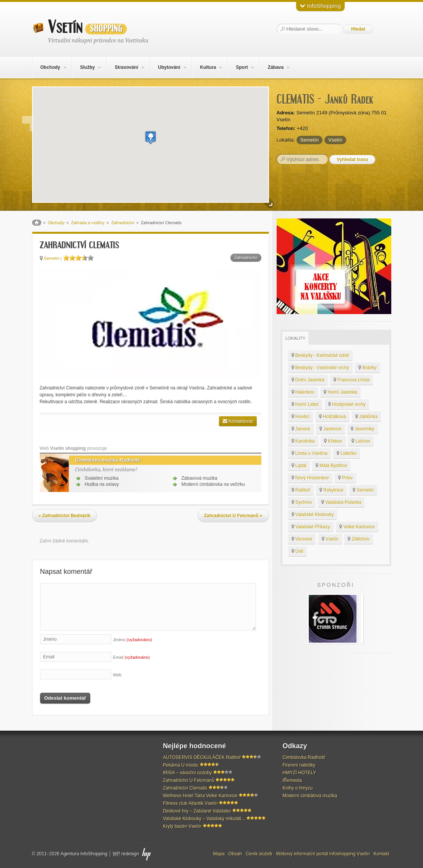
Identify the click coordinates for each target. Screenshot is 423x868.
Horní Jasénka (340, 392)
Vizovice (302, 539)
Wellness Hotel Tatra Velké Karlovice (200, 796)
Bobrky (368, 368)
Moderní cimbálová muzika (310, 796)
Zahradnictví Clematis (185, 788)
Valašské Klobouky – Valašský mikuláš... (204, 819)
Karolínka (303, 441)
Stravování (126, 67)
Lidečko (347, 453)
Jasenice (331, 429)
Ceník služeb (259, 854)
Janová (301, 429)
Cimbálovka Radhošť (304, 757)
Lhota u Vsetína (310, 453)
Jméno (133, 640)
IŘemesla (293, 780)
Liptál (299, 466)
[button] (151, 138)
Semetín (310, 140)
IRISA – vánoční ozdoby (188, 773)
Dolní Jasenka (308, 380)
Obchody (50, 67)
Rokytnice (331, 490)
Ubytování (169, 67)
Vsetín (88, 27)
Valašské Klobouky (313, 515)
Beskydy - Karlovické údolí (320, 355)
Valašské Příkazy (311, 527)
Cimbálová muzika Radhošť (105, 460)
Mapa (219, 854)
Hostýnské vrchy (347, 404)
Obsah (235, 854)
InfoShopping (320, 6)
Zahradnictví (123, 223)
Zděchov (358, 539)
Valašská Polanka (341, 502)
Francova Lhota (352, 380)
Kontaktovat (238, 421)
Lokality (296, 338)
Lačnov (361, 441)
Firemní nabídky (299, 765)
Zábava (276, 67)
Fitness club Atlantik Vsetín (190, 803)
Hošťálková (333, 417)
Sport (242, 67)
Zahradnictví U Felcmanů (233, 516)
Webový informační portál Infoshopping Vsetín (323, 854)
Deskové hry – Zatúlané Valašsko (197, 811)
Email (132, 657)
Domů (37, 223)
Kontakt (382, 854)
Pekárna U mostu (181, 765)
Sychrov (302, 502)
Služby (87, 67)
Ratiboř (301, 490)
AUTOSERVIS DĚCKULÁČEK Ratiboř (202, 757)
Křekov (333, 441)
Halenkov (303, 392)
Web (117, 675)
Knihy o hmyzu (298, 788)
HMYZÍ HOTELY (300, 773)
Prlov (345, 478)
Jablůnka (366, 417)
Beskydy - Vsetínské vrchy (320, 368)
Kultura (208, 67)
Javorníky (363, 429)
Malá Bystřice (331, 466)
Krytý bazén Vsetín (182, 826)
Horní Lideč (305, 404)
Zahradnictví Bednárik (65, 516)
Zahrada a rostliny (88, 223)
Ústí (298, 551)
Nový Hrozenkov (310, 478)
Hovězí (301, 417)
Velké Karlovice (357, 527)
